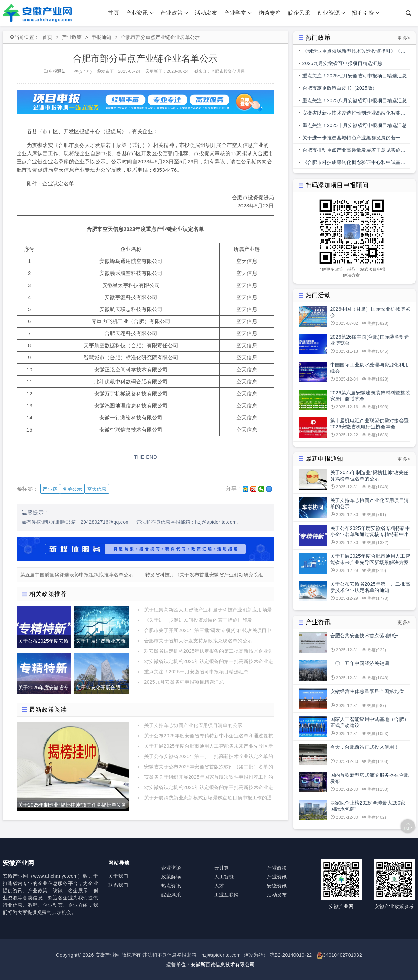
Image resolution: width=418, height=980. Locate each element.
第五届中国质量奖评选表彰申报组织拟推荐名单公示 (77, 575)
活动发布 (206, 13)
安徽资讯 (277, 886)
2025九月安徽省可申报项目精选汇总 (184, 682)
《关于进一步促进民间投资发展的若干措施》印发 (198, 620)
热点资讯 (171, 886)
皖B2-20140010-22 (291, 955)
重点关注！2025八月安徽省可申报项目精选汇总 (355, 100)
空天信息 (97, 489)
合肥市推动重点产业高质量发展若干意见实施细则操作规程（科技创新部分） (354, 152)
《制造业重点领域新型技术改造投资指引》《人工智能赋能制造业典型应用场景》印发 (354, 53)
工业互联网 (227, 895)
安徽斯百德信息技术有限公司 (223, 965)
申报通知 (101, 37)
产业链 (50, 489)
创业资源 (331, 13)
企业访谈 (171, 868)
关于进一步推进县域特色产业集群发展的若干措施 (354, 139)
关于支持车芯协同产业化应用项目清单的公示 (193, 725)
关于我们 (118, 876)
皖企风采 (299, 13)
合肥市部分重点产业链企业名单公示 (160, 37)
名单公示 (72, 489)
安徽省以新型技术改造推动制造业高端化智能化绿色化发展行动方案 (354, 115)
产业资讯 (140, 13)
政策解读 (171, 877)
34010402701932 (342, 955)
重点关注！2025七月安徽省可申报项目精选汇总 (355, 76)
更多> (404, 38)
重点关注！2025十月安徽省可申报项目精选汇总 (196, 672)
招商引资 (366, 13)
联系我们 (118, 885)
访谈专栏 (270, 13)
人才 (219, 886)
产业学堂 (238, 13)
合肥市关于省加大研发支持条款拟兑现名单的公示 (198, 641)
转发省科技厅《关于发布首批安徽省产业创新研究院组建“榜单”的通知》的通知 (208, 575)
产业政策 (174, 13)
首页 (113, 13)
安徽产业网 (108, 955)
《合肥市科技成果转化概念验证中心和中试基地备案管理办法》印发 (354, 164)
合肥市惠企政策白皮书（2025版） (340, 88)
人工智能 (224, 877)
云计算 (222, 868)
